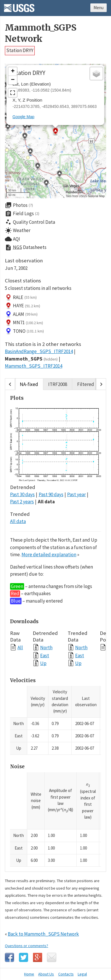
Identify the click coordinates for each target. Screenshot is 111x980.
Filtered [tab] (86, 384)
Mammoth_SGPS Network (41, 33)
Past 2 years (22, 502)
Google (38, 957)
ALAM (21, 314)
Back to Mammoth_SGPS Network (43, 934)
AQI (12, 239)
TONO (24, 331)
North (46, 647)
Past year (76, 494)
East (45, 655)
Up (43, 663)
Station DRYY (20, 50)
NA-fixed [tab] (29, 384)
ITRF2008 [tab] (58, 384)
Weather (18, 231)
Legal (82, 974)
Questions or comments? (27, 946)
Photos (19, 205)
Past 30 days (22, 494)
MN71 (24, 323)
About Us (46, 974)
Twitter (24, 957)
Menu (99, 8)
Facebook (9, 957)
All (20, 647)
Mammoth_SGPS (31, 359)
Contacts (66, 974)
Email (52, 957)
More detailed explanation (49, 555)
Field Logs (22, 214)
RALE (21, 298)
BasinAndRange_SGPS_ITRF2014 (39, 351)
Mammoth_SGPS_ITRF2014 (34, 366)
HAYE (23, 306)
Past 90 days (51, 494)
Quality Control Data (30, 222)
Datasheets (26, 248)
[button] (59, 175)
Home (29, 974)
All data (46, 502)
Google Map (24, 117)
